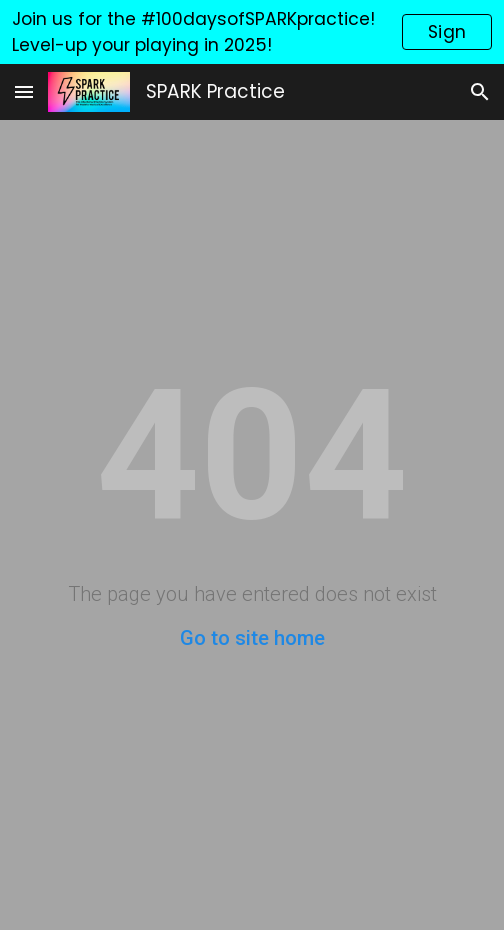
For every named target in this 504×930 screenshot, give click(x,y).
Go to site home (252, 638)
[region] (252, 32)
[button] (24, 91)
